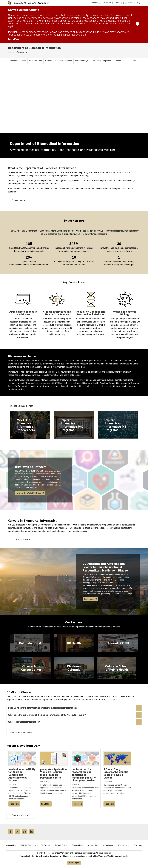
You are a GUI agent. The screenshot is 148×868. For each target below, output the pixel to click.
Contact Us (11, 845)
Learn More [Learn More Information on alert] (14, 39)
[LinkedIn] (32, 835)
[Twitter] (18, 835)
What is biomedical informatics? (75, 722)
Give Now (138, 845)
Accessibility (93, 845)
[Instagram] (25, 835)
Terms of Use (77, 845)
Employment (123, 845)
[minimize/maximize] (137, 24)
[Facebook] (11, 835)
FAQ (78, 32)
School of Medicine (18, 52)
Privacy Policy (61, 845)
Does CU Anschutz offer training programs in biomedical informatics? (75, 708)
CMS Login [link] (74, 863)
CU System (45, 845)
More (135, 61)
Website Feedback (28, 845)
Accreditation (108, 845)
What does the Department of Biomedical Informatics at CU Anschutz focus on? (75, 715)
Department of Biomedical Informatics (34, 48)
